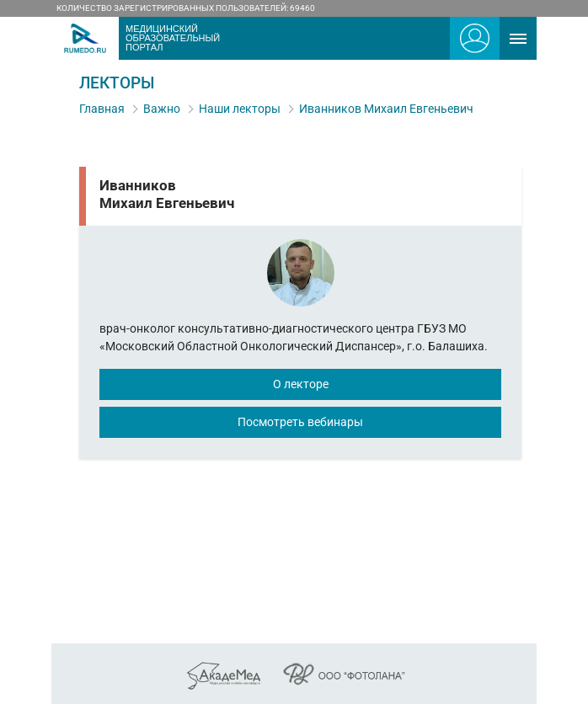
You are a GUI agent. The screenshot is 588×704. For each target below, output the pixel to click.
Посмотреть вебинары (300, 422)
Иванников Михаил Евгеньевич (386, 109)
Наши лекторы (240, 109)
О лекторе (301, 384)
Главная (102, 109)
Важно (162, 109)
